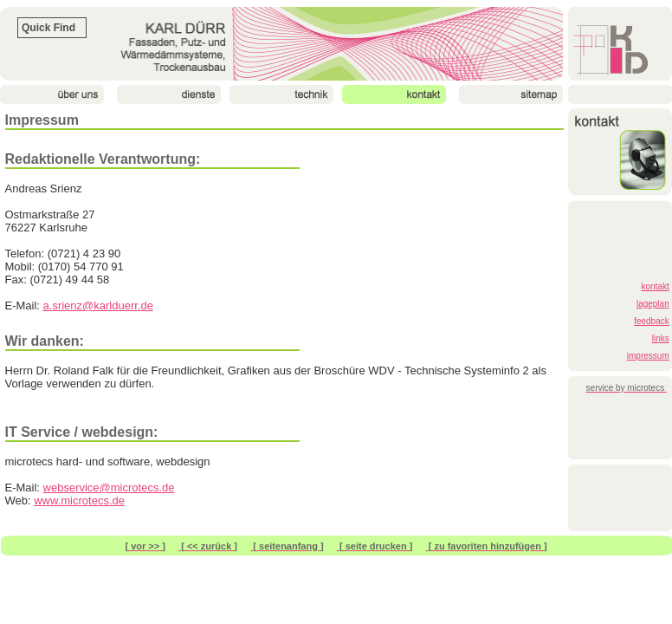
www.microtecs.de (79, 500)
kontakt (655, 286)
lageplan (653, 304)
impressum (648, 356)
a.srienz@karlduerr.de (98, 305)
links (661, 338)
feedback (652, 321)
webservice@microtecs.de (109, 487)
